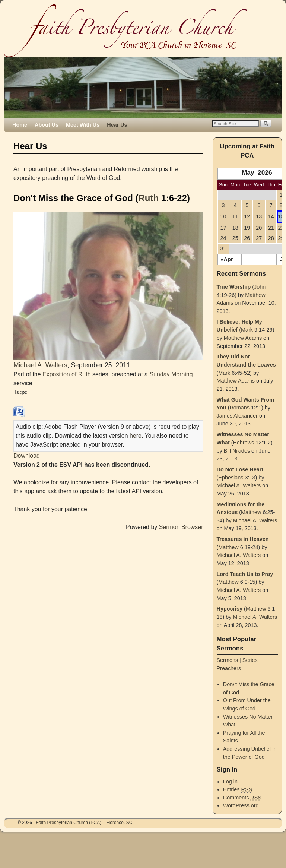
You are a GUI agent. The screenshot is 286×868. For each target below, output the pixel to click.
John (260, 287)
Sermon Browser (181, 527)
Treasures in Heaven (243, 539)
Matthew (251, 512)
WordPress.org (241, 805)
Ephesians (231, 478)
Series (250, 660)
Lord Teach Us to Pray (245, 574)
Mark (247, 330)
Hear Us (117, 125)
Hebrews (243, 443)
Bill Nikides (237, 451)
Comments (242, 798)
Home (20, 125)
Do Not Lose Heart (240, 469)
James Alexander (237, 416)
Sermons (228, 660)
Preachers (229, 668)
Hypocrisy (230, 609)
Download (27, 456)
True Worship (234, 287)
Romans (239, 408)
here (136, 436)
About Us (47, 125)
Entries (238, 790)
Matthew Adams (243, 338)
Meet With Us (83, 125)
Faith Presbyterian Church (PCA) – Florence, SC (84, 823)
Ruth (149, 198)
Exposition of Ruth (66, 374)
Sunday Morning (171, 374)
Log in (230, 782)
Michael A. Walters (40, 365)
